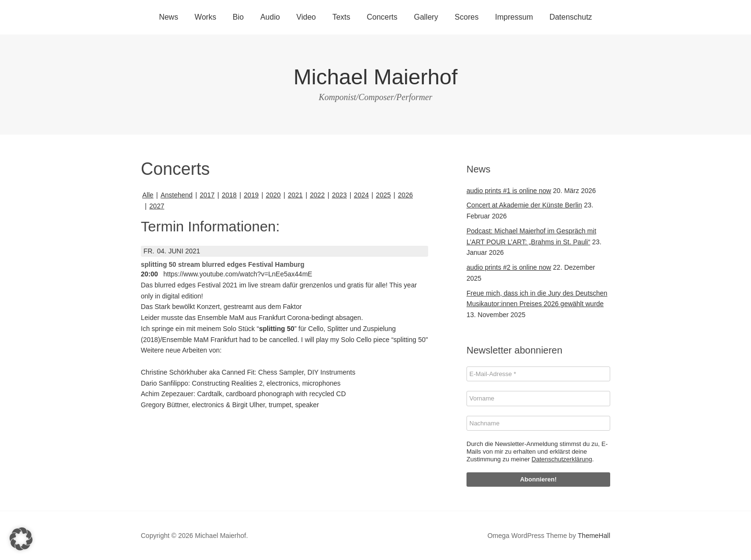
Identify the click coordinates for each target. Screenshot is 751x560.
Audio (270, 17)
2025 (383, 195)
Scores (467, 17)
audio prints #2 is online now (509, 267)
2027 (157, 206)
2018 (229, 195)
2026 (405, 195)
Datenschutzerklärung (562, 459)
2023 (339, 195)
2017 (207, 195)
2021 (295, 195)
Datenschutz (571, 17)
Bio (238, 17)
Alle (148, 195)
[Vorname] (538, 399)
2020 (273, 195)
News (169, 17)
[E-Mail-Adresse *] (538, 374)
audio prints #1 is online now (509, 191)
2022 (317, 195)
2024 (361, 195)
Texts (341, 17)
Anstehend (176, 195)
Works (205, 17)
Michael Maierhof (376, 77)
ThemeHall (594, 536)
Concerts (382, 17)
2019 (251, 195)
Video (306, 17)
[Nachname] (538, 423)
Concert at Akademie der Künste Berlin (524, 205)
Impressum (514, 17)
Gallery (426, 17)
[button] (21, 539)
